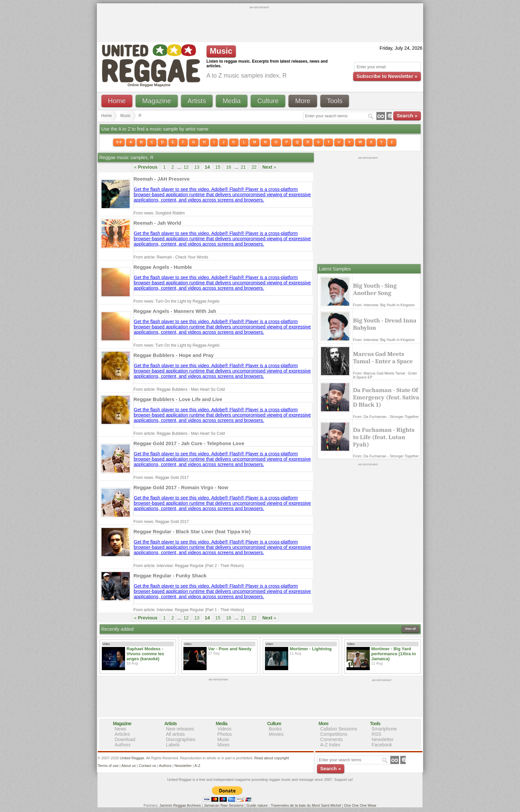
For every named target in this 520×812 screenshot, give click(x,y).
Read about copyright (272, 758)
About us (129, 766)
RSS (377, 734)
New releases (180, 729)
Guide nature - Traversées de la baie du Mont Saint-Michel (294, 805)
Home (117, 101)
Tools (335, 101)
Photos (225, 734)
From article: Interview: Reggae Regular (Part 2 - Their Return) (189, 566)
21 (243, 167)
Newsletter (383, 739)
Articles (122, 734)
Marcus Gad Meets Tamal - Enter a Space (383, 358)
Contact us (147, 766)
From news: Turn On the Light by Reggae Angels (177, 301)
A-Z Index (330, 745)
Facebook (382, 745)
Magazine (157, 101)
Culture (268, 101)
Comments (332, 739)
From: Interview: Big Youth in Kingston (384, 305)
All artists (176, 734)
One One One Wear (360, 805)
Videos (225, 729)
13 (197, 167)
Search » (407, 116)
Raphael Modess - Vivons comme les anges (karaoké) (145, 654)
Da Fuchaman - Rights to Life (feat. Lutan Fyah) (384, 437)
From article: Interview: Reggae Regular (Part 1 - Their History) (189, 610)
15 (218, 167)
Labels (173, 745)
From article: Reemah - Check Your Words (171, 257)
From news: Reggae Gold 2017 (161, 478)
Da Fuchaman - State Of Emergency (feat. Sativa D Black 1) (386, 397)
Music (126, 116)
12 (186, 167)
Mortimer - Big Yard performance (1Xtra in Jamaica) (394, 654)
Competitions (334, 734)
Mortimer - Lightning (311, 649)
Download (125, 739)
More (303, 101)
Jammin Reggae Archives (180, 805)
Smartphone (384, 729)
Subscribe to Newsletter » (387, 76)
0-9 (119, 142)
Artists (197, 101)
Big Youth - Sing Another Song (375, 289)
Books (275, 729)
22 (254, 167)
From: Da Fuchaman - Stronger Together (386, 417)
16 (228, 167)
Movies (276, 734)
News (121, 729)
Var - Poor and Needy (230, 649)
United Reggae (132, 758)
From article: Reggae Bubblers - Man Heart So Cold (179, 389)
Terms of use (108, 766)
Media (231, 101)
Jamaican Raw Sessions (224, 805)
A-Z (197, 766)
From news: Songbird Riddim (159, 213)
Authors (123, 745)
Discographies (181, 739)
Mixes (224, 745)
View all (410, 629)
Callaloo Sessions (339, 729)
